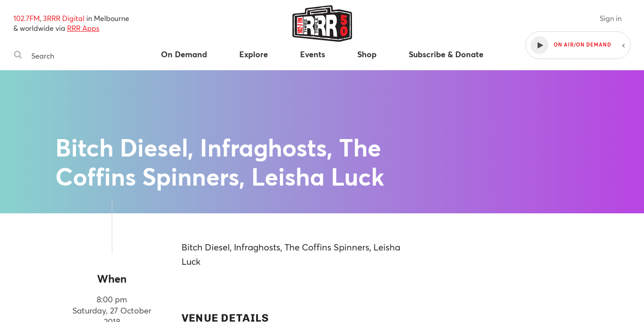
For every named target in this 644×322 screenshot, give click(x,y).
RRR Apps (83, 28)
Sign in (611, 18)
